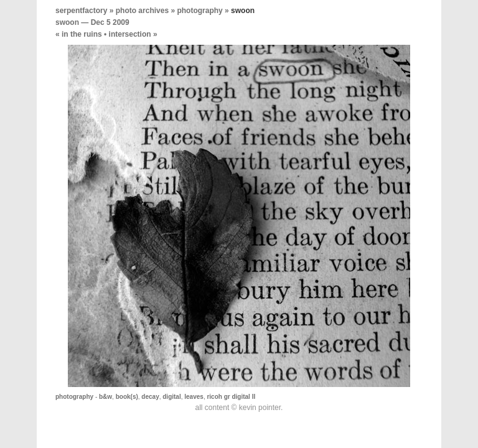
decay (150, 397)
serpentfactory (81, 11)
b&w (105, 397)
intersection (130, 34)
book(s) (127, 397)
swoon (67, 22)
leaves (194, 397)
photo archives (142, 11)
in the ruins (82, 34)
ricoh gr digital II (231, 397)
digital (171, 397)
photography (199, 11)
